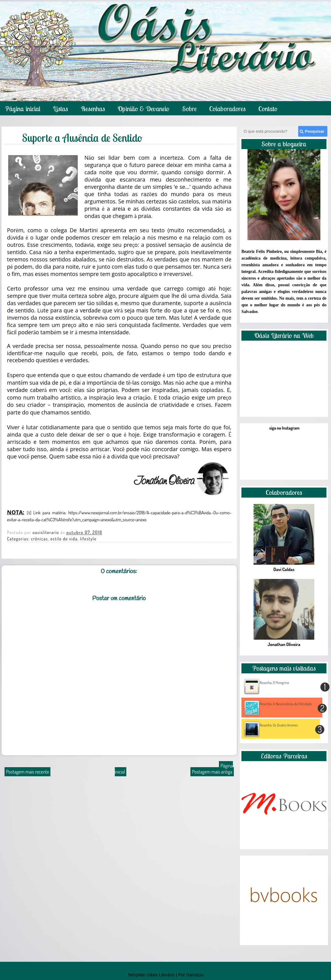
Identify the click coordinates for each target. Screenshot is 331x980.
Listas (60, 109)
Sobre (189, 109)
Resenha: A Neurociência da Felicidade (286, 704)
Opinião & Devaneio (143, 109)
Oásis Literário (160, 975)
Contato (268, 109)
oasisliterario (46, 532)
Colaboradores (227, 109)
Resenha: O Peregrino (274, 683)
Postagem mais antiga (212, 772)
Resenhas (93, 109)
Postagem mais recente (27, 772)
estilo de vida (64, 539)
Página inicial (23, 109)
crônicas (39, 539)
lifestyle (88, 539)
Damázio (195, 975)
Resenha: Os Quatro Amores (279, 725)
